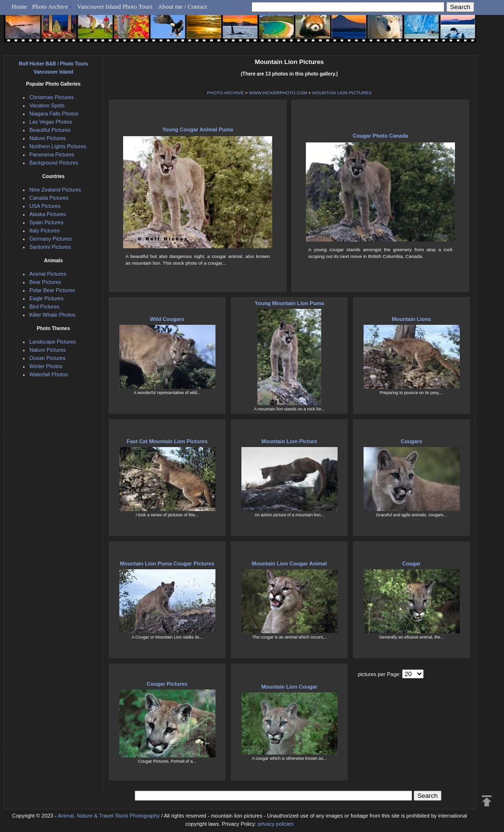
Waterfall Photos (49, 374)
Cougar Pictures (167, 684)
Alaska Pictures (48, 214)
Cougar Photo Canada (380, 136)
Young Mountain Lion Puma (289, 303)
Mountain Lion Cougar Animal (289, 563)
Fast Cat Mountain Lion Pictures (167, 441)
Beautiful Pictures (50, 130)
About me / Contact (182, 6)
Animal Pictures (48, 274)
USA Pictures (45, 206)
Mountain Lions (411, 319)
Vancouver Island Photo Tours (115, 6)
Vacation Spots (47, 105)
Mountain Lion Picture (290, 441)
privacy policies (276, 824)
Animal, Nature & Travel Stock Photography (109, 816)
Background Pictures (54, 163)
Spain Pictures (46, 222)
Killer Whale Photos (52, 315)
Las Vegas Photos (51, 122)
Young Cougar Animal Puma (197, 129)
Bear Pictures (45, 282)
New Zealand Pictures (55, 190)
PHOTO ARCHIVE (225, 93)
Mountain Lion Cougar (289, 687)
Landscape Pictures (53, 342)
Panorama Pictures (52, 154)
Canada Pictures (49, 198)
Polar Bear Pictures (52, 290)
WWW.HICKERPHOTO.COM (278, 93)
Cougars (411, 441)
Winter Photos (46, 366)
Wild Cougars (167, 319)
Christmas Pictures (51, 97)
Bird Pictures (44, 307)
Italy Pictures (44, 230)
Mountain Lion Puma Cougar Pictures (167, 563)
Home (19, 6)
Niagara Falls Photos (54, 114)
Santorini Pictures (50, 247)
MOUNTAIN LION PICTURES (342, 93)
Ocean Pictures (47, 358)
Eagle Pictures (46, 298)
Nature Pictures (48, 138)
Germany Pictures (50, 239)
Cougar (411, 563)
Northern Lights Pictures (58, 146)
